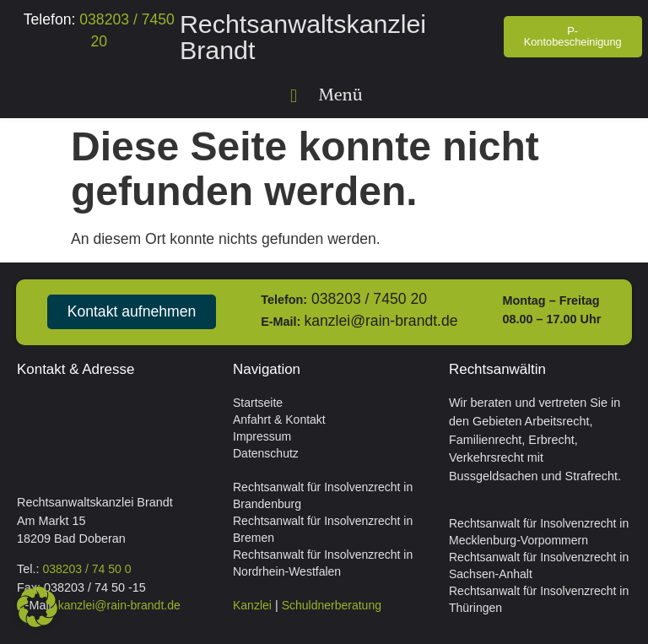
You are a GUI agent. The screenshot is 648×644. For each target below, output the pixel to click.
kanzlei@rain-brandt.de (381, 321)
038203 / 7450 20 (369, 299)
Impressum (262, 436)
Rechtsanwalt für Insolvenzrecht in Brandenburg (323, 495)
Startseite (258, 403)
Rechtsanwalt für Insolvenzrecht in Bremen (323, 529)
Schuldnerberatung (332, 605)
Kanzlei (252, 605)
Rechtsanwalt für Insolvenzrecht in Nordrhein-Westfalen (323, 563)
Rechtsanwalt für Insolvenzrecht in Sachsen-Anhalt (539, 566)
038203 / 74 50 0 (86, 569)
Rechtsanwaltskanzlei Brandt (303, 36)
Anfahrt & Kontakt (279, 419)
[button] (294, 96)
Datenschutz (266, 453)
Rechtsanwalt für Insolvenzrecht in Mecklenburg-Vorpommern (539, 532)
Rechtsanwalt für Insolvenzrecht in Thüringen (539, 599)
